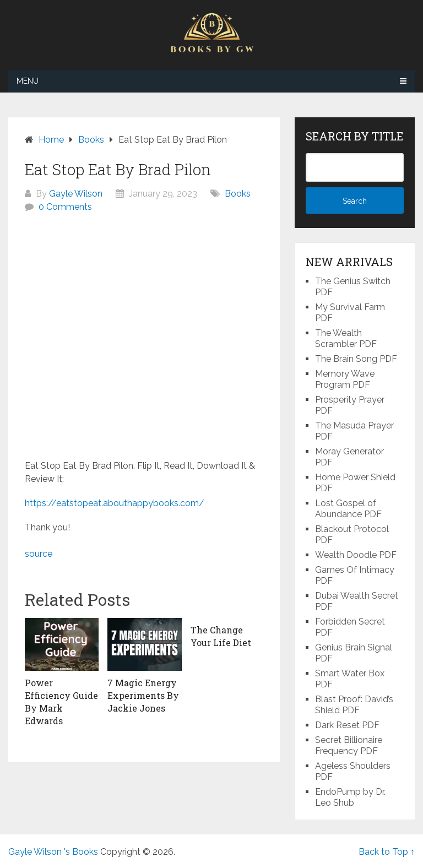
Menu (28, 81)
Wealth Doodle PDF (356, 555)
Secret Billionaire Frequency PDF (349, 745)
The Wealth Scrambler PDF (346, 338)
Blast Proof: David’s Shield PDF (354, 705)
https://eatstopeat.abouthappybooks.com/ (115, 503)
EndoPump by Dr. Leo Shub (350, 797)
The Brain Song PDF (356, 359)
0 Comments (65, 207)
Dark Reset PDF (347, 725)
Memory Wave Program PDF (345, 379)
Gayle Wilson (76, 194)
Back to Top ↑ (387, 852)
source (39, 554)
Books (238, 194)
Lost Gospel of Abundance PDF (348, 509)
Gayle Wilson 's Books (53, 852)
